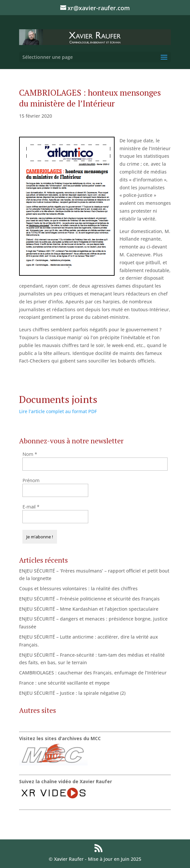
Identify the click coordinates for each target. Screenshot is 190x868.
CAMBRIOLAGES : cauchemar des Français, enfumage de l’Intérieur (93, 673)
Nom (30, 454)
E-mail (31, 507)
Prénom (31, 480)
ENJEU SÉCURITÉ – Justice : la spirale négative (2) (72, 693)
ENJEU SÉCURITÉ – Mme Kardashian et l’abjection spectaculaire (89, 609)
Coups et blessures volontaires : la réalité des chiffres (78, 588)
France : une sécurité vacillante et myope (64, 683)
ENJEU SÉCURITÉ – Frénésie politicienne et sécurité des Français (89, 599)
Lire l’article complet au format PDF (58, 411)
